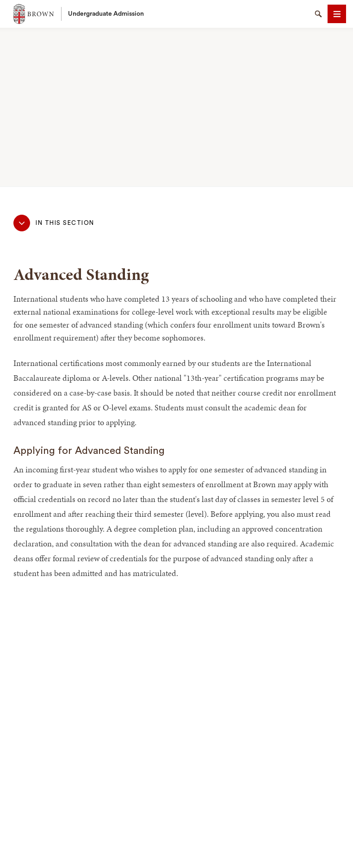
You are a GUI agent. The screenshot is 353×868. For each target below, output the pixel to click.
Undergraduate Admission (106, 14)
